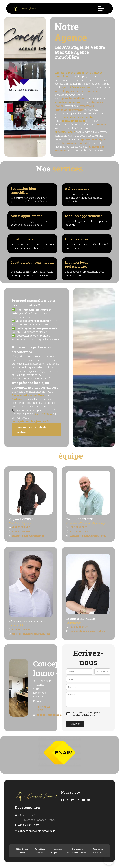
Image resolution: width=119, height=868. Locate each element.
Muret (42, 395)
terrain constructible (75, 143)
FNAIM (101, 124)
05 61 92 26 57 (44, 414)
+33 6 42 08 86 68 (21, 531)
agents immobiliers (72, 98)
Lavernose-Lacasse (24, 395)
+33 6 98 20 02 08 (79, 531)
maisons (93, 91)
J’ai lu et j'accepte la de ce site (86, 714)
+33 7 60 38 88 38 (79, 627)
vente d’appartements (69, 91)
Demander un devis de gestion (31, 430)
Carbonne (18, 399)
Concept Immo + (48, 668)
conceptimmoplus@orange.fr (30, 421)
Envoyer (75, 724)
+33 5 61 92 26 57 (21, 527)
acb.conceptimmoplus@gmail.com (31, 634)
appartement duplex (94, 139)
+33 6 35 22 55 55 (21, 629)
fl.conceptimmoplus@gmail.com (88, 536)
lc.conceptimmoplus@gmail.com (88, 631)
